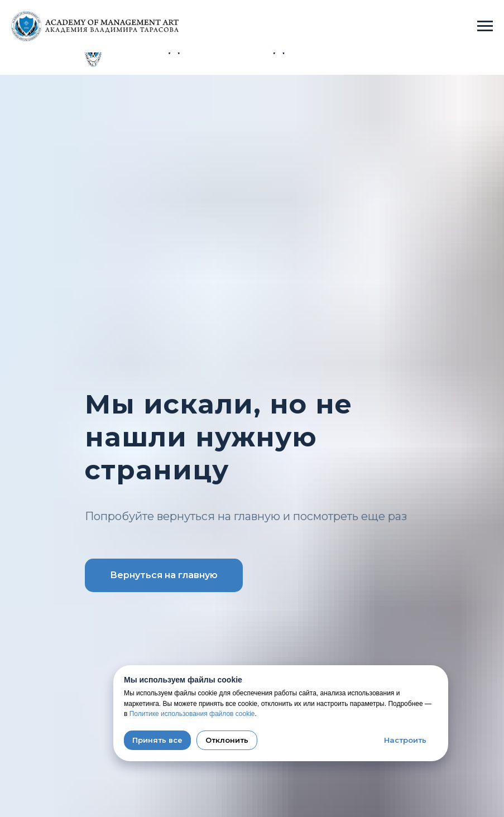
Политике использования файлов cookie (192, 714)
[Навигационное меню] (485, 26)
